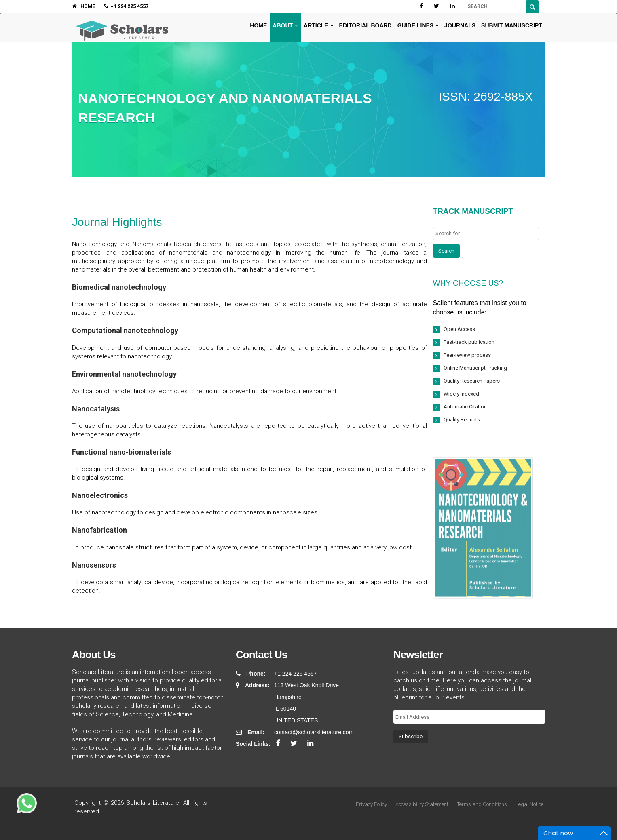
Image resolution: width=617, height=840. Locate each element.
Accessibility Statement (422, 804)
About (285, 25)
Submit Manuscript (512, 25)
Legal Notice (529, 804)
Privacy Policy (371, 804)
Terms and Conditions (482, 804)
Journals (460, 25)
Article (319, 25)
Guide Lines (418, 25)
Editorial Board (366, 25)
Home (258, 25)
